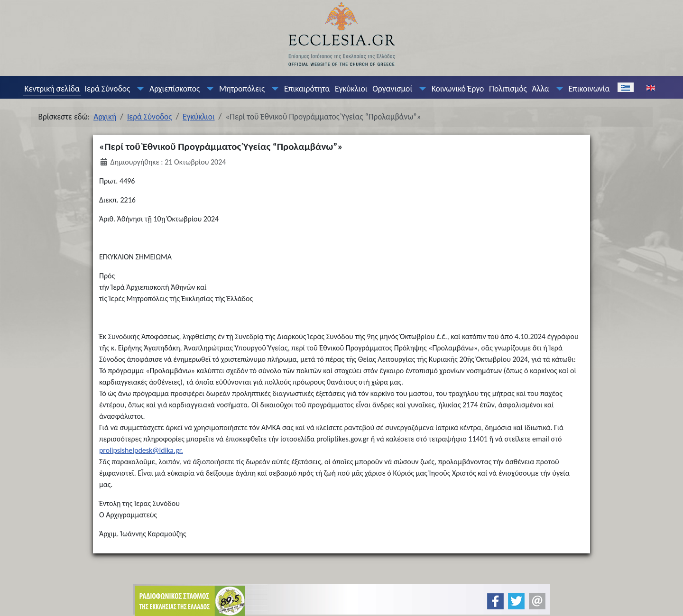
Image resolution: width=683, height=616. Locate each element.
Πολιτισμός (508, 89)
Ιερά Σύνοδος (108, 89)
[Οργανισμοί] (421, 89)
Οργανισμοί (392, 89)
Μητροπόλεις (242, 89)
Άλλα (540, 89)
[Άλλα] (557, 89)
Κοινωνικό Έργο (458, 89)
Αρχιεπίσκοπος (175, 89)
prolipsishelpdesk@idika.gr (140, 450)
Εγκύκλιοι (351, 89)
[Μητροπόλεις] (273, 89)
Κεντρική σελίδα (52, 89)
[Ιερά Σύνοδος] (138, 89)
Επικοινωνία (589, 89)
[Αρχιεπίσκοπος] (208, 89)
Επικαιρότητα (307, 89)
